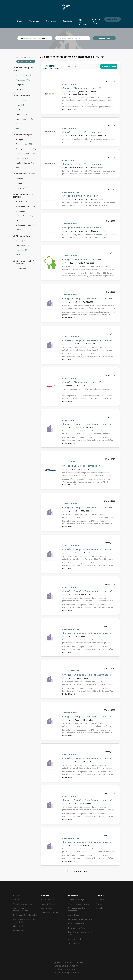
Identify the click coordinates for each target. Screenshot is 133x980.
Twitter (99, 904)
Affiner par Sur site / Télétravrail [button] (24, 263)
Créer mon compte (49, 912)
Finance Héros (20, 926)
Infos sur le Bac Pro (77, 924)
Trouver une (79, 904)
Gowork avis (74, 915)
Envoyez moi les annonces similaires (52, 67)
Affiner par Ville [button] (23, 96)
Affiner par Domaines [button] (25, 174)
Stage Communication (66, 966)
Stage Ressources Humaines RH (67, 962)
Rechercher (104, 38)
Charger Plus (80, 871)
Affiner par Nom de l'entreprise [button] (23, 196)
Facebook (100, 900)
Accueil (16, 895)
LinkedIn (99, 908)
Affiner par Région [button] (24, 135)
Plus (18, 128)
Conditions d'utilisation (23, 904)
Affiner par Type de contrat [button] (23, 69)
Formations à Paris (77, 928)
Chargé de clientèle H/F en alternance (82, 132)
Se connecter (47, 908)
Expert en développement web (80, 933)
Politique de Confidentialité (25, 915)
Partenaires (18, 930)
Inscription (112, 19)
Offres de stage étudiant (66, 972)
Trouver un (76, 900)
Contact (17, 900)
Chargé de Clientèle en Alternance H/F (82, 88)
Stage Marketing (67, 969)
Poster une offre (48, 900)
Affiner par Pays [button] (23, 236)
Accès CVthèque (48, 904)
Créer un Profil (75, 939)
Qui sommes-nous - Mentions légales (22, 909)
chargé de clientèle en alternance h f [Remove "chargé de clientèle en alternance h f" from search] (26, 61)
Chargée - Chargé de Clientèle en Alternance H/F (87, 299)
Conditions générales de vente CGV (24, 921)
